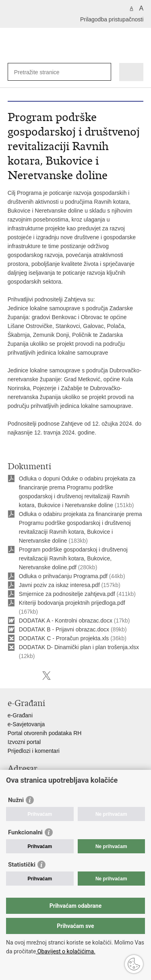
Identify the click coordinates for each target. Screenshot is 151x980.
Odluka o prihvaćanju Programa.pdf (63, 576)
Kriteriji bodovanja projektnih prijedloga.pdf (72, 603)
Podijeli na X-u (47, 676)
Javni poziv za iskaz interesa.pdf (59, 585)
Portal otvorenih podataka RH (45, 733)
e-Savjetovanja (26, 724)
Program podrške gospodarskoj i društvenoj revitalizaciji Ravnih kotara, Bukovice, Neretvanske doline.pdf (73, 558)
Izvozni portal (24, 742)
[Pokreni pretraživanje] (103, 72)
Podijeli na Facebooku (29, 676)
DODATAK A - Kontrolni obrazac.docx (66, 621)
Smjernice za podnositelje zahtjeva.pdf (67, 594)
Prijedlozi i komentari (34, 751)
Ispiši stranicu (12, 676)
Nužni (16, 800)
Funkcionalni (25, 832)
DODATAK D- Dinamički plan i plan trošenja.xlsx (79, 647)
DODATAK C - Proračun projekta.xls (64, 638)
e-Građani (20, 715)
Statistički (22, 865)
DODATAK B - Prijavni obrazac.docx (64, 629)
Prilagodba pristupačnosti (112, 19)
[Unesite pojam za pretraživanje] (43, 72)
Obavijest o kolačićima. (65, 951)
